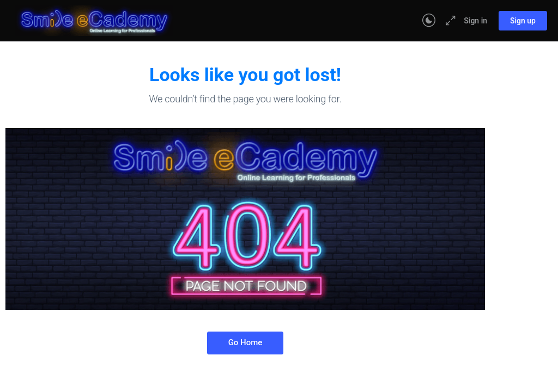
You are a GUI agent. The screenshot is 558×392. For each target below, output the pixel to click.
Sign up (523, 21)
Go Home (245, 342)
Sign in (475, 21)
